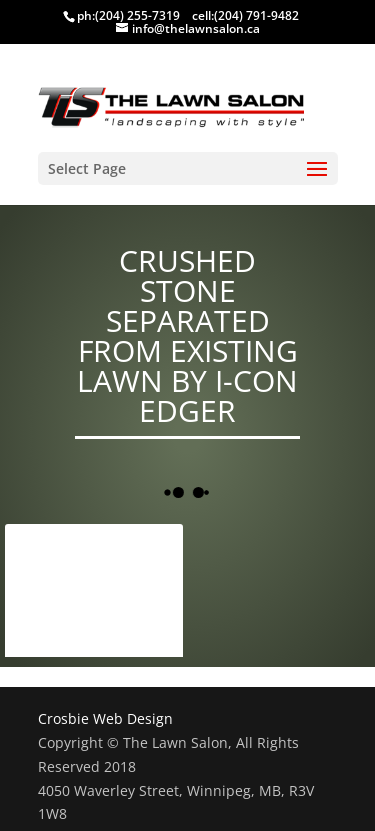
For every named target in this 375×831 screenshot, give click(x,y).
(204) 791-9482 (256, 15)
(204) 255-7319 (137, 15)
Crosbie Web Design (105, 718)
